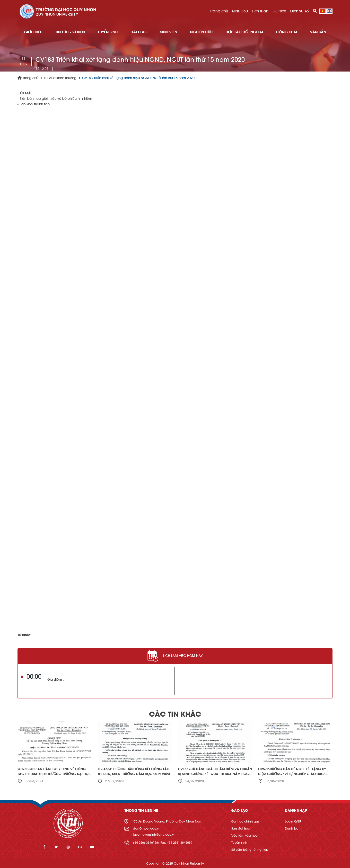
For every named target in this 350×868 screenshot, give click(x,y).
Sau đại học (241, 828)
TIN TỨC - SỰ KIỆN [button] (70, 32)
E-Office (279, 11)
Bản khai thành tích (35, 104)
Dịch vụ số (299, 11)
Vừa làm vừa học (245, 836)
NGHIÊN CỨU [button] (201, 32)
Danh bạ (292, 828)
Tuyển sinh (239, 843)
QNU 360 (240, 11)
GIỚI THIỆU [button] (33, 32)
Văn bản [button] (318, 32)
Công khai (286, 32)
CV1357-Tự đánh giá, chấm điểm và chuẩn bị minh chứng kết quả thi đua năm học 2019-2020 (215, 774)
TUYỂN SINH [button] (108, 32)
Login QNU (293, 821)
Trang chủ (219, 11)
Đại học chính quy (245, 821)
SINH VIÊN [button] (169, 32)
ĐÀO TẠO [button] (139, 32)
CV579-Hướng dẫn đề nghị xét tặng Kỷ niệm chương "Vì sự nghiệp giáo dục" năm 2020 (292, 774)
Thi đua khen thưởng (60, 78)
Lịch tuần (260, 11)
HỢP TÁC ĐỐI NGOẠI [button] (244, 32)
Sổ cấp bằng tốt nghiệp (250, 850)
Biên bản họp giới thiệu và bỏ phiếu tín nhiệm (56, 99)
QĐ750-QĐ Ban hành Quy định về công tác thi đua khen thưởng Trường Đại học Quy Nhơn (54, 774)
